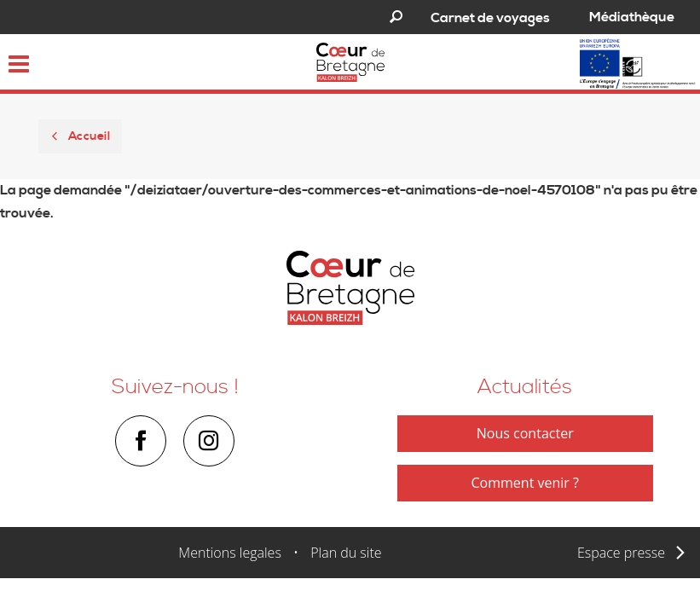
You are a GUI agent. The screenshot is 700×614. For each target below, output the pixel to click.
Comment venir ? (525, 483)
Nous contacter (525, 433)
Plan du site (346, 553)
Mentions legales (230, 553)
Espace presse (621, 553)
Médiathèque (632, 17)
